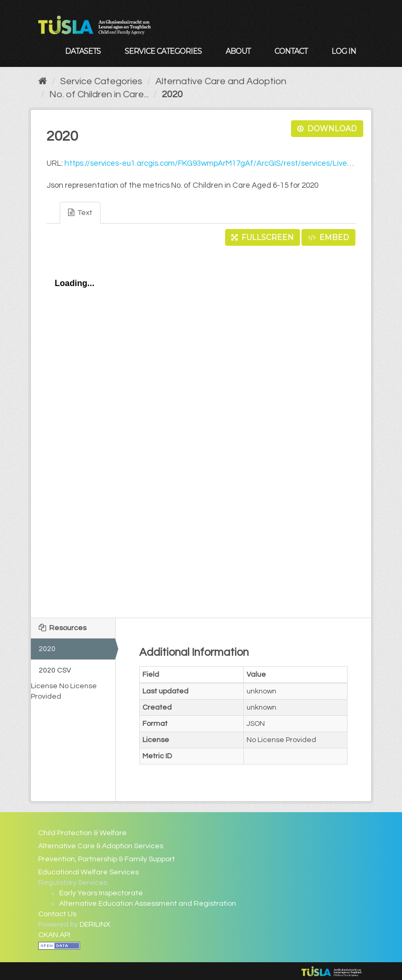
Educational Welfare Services (88, 872)
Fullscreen (263, 237)
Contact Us (57, 914)
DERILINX (95, 925)
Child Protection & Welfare (82, 833)
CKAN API (54, 935)
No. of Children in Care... (99, 94)
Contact (291, 51)
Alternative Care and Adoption (221, 81)
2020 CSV (55, 670)
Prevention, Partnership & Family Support (107, 859)
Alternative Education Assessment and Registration (148, 904)
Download (327, 129)
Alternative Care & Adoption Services (101, 846)
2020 (172, 94)
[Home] (43, 81)
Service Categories (163, 51)
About (238, 51)
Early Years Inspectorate (101, 893)
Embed (328, 237)
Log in (344, 51)
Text (80, 213)
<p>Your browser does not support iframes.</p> (201, 429)
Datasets (83, 51)
